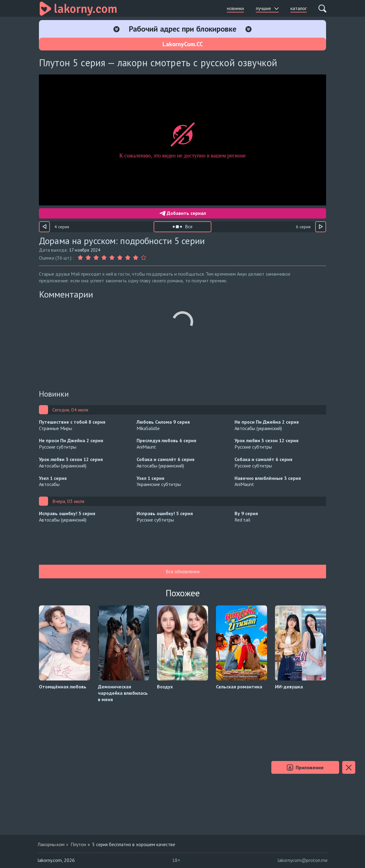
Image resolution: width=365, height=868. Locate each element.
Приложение (305, 768)
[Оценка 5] (112, 258)
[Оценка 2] (88, 258)
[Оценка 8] (136, 258)
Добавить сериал (183, 213)
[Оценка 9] (144, 258)
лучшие (267, 8)
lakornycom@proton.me (302, 860)
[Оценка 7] (128, 258)
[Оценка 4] (104, 258)
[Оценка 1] (81, 258)
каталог (299, 8)
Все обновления (183, 571)
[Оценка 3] (96, 258)
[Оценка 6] (120, 258)
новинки (235, 8)
